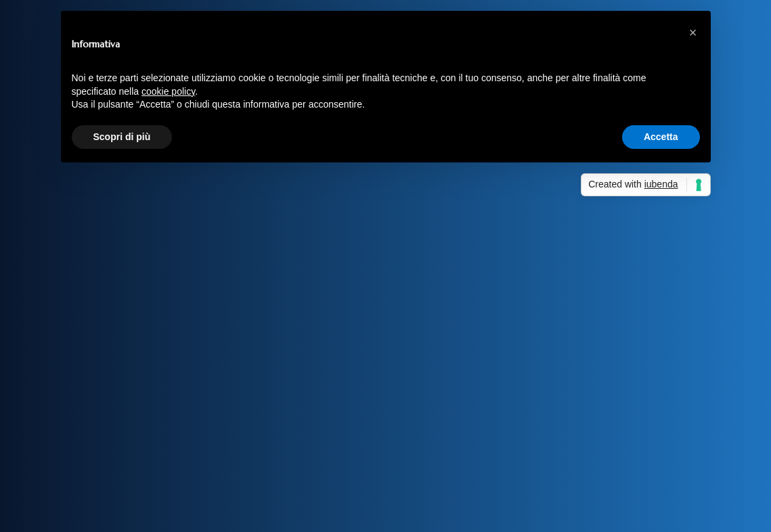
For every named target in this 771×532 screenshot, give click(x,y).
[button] (693, 32)
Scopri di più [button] (122, 137)
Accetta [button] (661, 137)
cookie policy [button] (168, 91)
